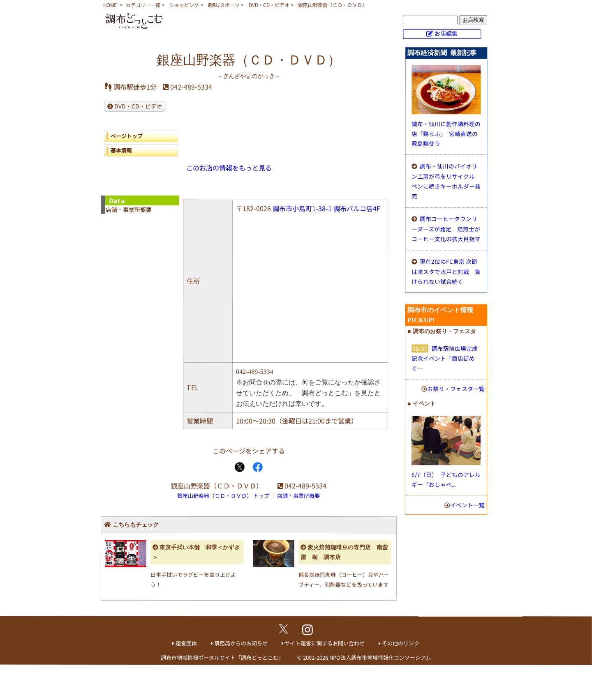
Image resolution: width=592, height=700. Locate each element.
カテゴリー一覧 (143, 5)
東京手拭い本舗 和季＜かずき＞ (196, 552)
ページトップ (127, 136)
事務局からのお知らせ (241, 643)
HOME (110, 5)
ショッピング (184, 5)
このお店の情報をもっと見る (229, 168)
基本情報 (121, 150)
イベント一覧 (467, 505)
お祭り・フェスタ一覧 (456, 389)
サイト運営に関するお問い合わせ (325, 643)
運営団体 (186, 643)
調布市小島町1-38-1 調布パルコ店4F (326, 208)
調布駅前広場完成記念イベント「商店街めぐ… (445, 358)
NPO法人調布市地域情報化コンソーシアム (380, 657)
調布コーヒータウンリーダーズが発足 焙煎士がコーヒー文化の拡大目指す (446, 229)
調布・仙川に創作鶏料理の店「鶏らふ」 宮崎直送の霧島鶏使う (446, 134)
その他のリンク (401, 643)
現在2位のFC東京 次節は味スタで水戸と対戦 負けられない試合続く (446, 271)
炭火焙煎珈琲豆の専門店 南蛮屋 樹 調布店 (344, 552)
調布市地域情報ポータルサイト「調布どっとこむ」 (222, 657)
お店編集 (446, 33)
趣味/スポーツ (224, 5)
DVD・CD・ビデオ (269, 5)
